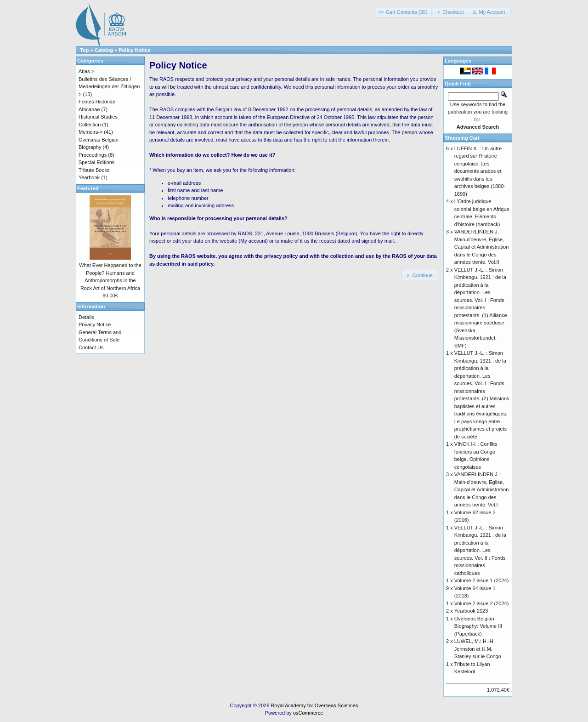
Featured (88, 188)
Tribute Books (94, 170)
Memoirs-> (90, 132)
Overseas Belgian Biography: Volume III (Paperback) (478, 626)
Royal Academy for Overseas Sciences (314, 705)
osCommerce (308, 713)
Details (86, 317)
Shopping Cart (462, 138)
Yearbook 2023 (471, 611)
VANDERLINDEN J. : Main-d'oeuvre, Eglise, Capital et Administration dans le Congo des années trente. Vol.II (482, 247)
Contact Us (91, 347)
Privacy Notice (95, 324)
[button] (404, 12)
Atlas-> (87, 71)
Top (84, 50)
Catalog (104, 50)
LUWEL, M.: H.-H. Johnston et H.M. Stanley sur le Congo (478, 649)
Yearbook (89, 177)
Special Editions (96, 162)
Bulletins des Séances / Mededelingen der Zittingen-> (110, 87)
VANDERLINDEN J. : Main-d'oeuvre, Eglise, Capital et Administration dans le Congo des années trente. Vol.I (482, 489)
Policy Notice (134, 50)
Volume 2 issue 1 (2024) (482, 580)
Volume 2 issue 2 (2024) (482, 603)
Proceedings (93, 155)
